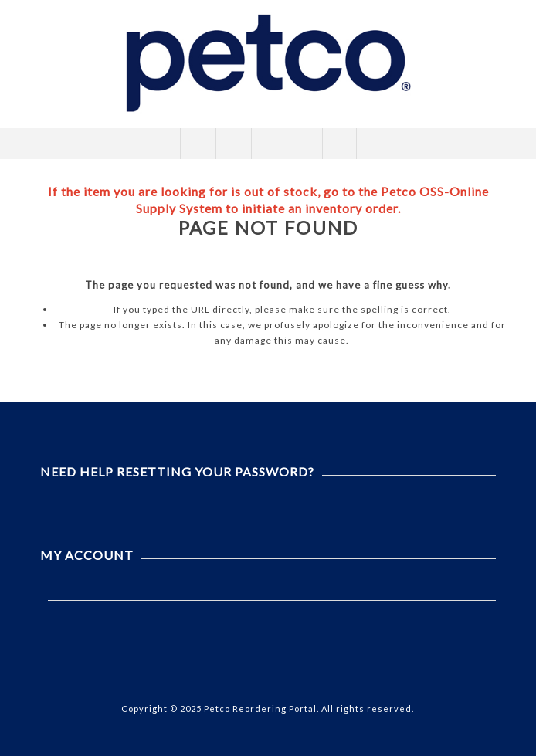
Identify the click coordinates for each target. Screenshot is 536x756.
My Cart (304, 144)
